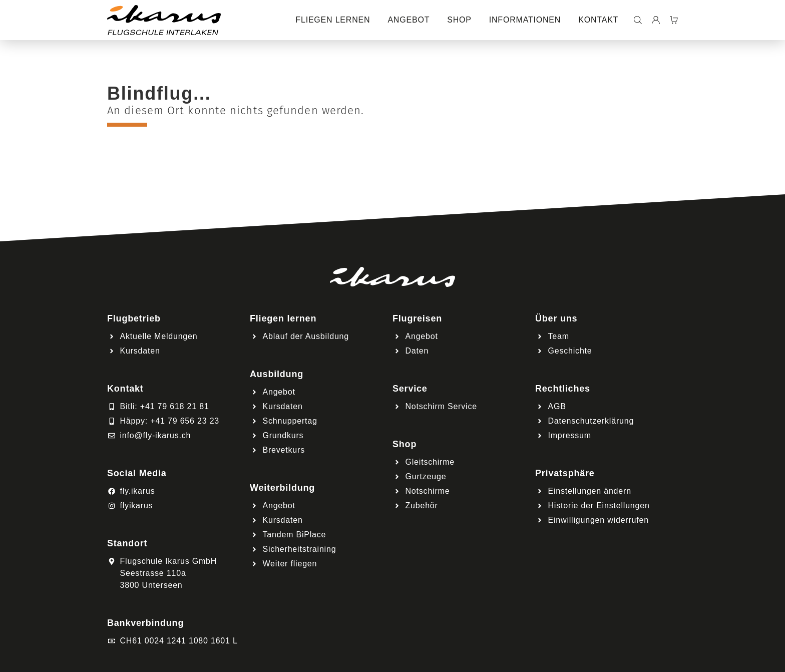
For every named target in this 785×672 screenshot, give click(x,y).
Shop (459, 20)
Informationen (525, 20)
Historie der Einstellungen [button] (599, 506)
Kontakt (598, 20)
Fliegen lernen (333, 20)
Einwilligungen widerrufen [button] (599, 520)
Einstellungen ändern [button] (590, 491)
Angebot (409, 20)
